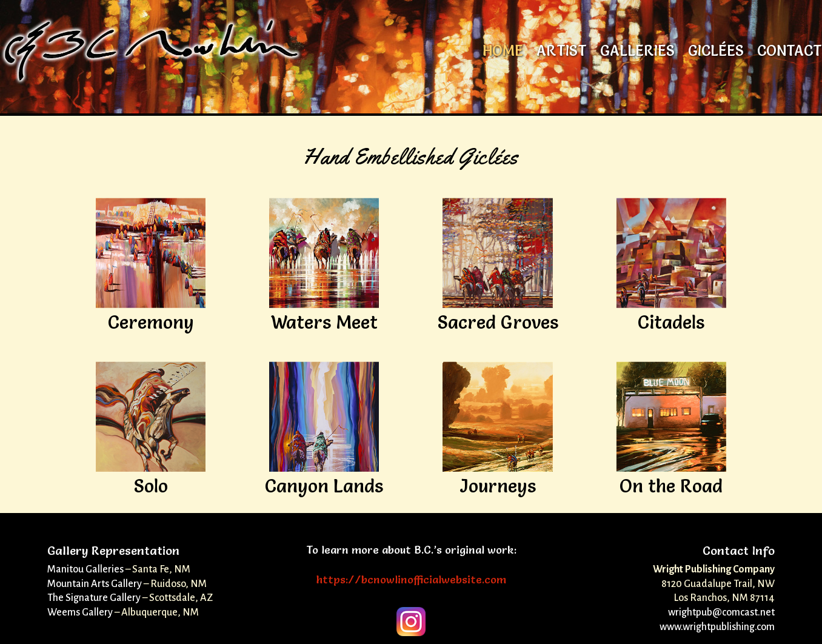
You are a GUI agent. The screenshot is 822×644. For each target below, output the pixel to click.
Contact (790, 53)
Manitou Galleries (85, 569)
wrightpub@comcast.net (721, 612)
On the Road (671, 486)
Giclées (716, 53)
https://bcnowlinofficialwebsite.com (411, 579)
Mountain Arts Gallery (95, 584)
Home (503, 53)
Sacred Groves (498, 322)
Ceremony (151, 322)
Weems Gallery (80, 612)
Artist (562, 53)
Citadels (671, 322)
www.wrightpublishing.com (717, 627)
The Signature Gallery (94, 598)
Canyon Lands (324, 486)
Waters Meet (324, 322)
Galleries (637, 53)
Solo (151, 486)
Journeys (498, 486)
